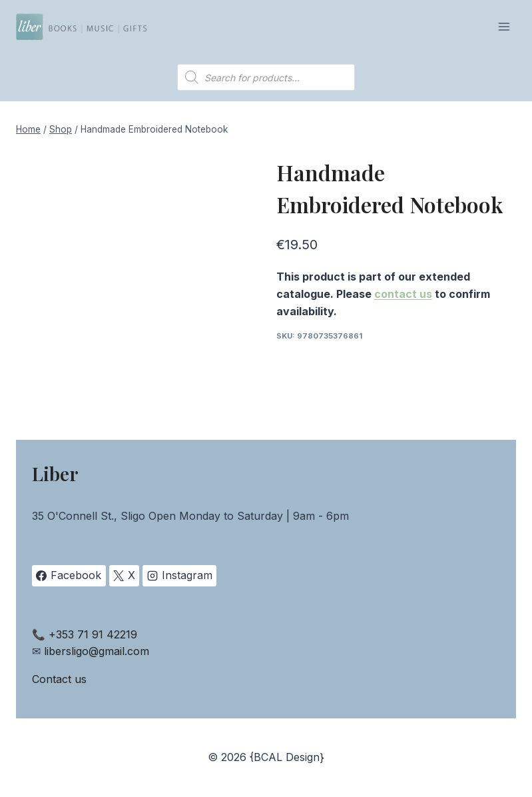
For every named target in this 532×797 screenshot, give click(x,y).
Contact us (59, 679)
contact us (403, 294)
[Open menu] (504, 26)
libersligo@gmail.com (97, 651)
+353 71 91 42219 (93, 634)
